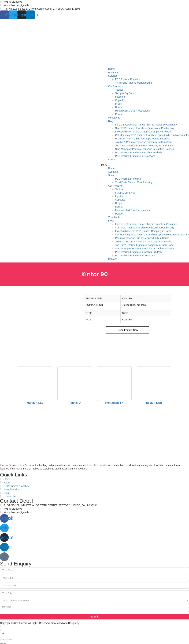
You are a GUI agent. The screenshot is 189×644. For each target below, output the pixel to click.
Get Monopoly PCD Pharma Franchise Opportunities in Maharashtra (152, 135)
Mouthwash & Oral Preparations (132, 111)
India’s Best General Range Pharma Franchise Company (146, 125)
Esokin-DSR (154, 403)
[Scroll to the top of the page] (0, 627)
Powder (119, 114)
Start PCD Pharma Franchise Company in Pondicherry (145, 128)
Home (111, 69)
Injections (120, 97)
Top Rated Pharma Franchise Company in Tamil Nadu (144, 146)
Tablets (119, 90)
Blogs (111, 121)
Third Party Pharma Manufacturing (134, 83)
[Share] (5, 640)
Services (113, 76)
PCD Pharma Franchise (128, 79)
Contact (112, 160)
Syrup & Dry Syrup (125, 93)
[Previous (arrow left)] (1, 643)
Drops (118, 104)
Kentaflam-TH (114, 403)
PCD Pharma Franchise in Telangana (135, 156)
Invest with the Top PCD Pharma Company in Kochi (143, 132)
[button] (145, 165)
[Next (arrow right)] (5, 643)
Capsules (120, 100)
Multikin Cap (35, 403)
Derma (119, 107)
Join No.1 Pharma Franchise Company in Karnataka (143, 142)
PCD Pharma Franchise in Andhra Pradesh (138, 153)
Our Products (115, 86)
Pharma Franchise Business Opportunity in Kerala (142, 139)
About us (113, 72)
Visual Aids (114, 118)
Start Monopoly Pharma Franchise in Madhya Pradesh (145, 149)
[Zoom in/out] (12, 640)
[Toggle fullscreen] (8, 640)
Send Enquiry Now (128, 330)
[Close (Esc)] (1, 640)
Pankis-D (75, 403)
